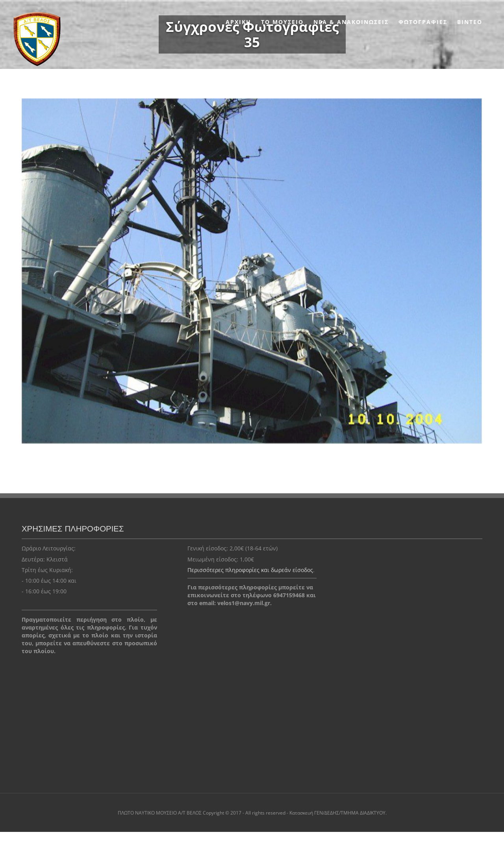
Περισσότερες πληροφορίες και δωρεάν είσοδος (250, 570)
